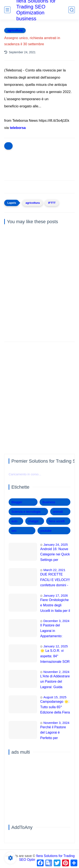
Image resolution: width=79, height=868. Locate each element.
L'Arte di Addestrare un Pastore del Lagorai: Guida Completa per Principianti (55, 682)
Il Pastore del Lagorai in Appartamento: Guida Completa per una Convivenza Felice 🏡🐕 (55, 631)
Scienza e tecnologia (26, 512)
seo (14, 531)
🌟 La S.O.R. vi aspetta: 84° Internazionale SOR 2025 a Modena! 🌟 (55, 657)
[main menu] (7, 10)
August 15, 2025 (55, 697)
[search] (72, 10)
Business (49, 502)
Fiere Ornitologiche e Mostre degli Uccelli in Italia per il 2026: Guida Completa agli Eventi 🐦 (55, 606)
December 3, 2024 (56, 621)
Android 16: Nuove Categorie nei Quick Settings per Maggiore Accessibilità (55, 555)
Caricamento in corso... (25, 474)
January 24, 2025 (56, 545)
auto (14, 521)
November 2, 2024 (56, 672)
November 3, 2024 (56, 723)
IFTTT (52, 203)
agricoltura (15, 30)
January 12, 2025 (56, 646)
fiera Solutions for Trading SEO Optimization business (47, 858)
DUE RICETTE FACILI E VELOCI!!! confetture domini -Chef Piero (55, 580)
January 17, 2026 (56, 595)
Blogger (17, 502)
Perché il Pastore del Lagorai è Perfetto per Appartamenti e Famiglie (53, 733)
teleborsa (18, 128)
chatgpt (33, 521)
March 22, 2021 (54, 570)
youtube (46, 531)
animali (58, 512)
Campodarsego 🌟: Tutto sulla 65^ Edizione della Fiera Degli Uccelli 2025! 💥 (55, 708)
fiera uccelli (57, 521)
